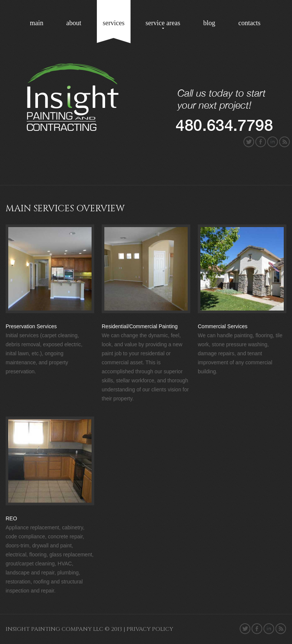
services (114, 23)
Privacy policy (150, 629)
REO (11, 518)
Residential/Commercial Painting (140, 326)
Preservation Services (31, 326)
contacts (249, 23)
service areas (163, 23)
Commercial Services (223, 326)
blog (209, 23)
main (37, 23)
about (74, 23)
